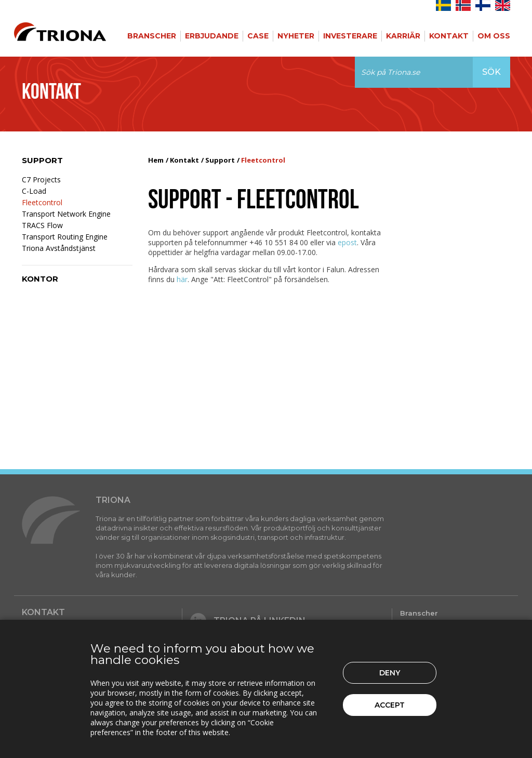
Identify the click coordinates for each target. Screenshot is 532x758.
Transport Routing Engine (65, 237)
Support (42, 160)
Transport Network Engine (66, 214)
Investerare (350, 36)
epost (347, 242)
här (182, 279)
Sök (491, 72)
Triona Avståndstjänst (59, 248)
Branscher (152, 36)
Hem (156, 160)
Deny (390, 673)
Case (258, 36)
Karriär (403, 36)
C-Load (34, 191)
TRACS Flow (42, 225)
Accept (390, 705)
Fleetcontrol (42, 202)
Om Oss (494, 36)
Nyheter (296, 36)
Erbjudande (212, 36)
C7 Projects (41, 179)
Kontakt (449, 36)
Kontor (40, 279)
